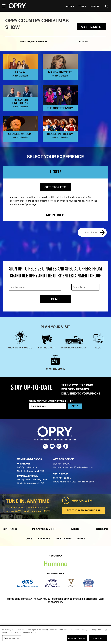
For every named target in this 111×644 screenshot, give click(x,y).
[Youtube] (52, 480)
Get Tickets (91, 27)
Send (55, 333)
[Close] (106, 630)
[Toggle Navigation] (5, 6)
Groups (102, 563)
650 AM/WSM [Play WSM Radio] (77, 534)
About (76, 563)
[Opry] (17, 6)
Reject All (98, 638)
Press (81, 572)
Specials (10, 563)
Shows (70, 6)
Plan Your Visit (44, 563)
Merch (95, 6)
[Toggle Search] (107, 6)
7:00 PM (80, 42)
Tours (82, 6)
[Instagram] (59, 480)
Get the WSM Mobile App (83, 544)
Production (64, 572)
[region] (55, 635)
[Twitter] (45, 480)
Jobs (29, 572)
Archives (44, 572)
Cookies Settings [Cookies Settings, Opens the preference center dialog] (12, 638)
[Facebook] (66, 480)
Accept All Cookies (77, 638)
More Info (55, 249)
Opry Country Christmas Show (28, 24)
